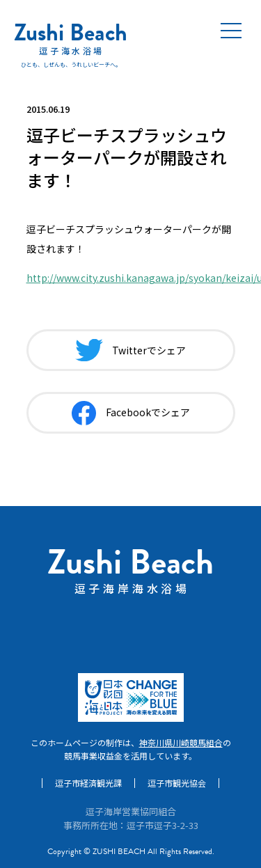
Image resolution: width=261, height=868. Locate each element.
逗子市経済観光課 (88, 783)
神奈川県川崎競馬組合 (181, 742)
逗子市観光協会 (177, 783)
